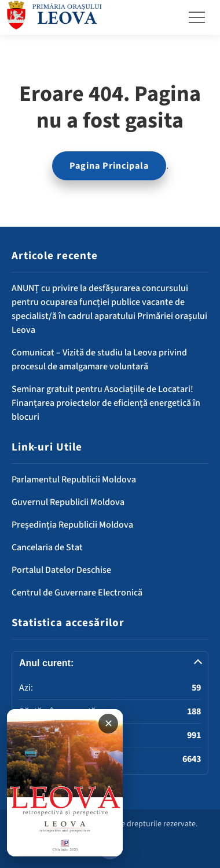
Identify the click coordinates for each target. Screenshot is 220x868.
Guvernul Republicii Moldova (68, 502)
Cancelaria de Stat (47, 547)
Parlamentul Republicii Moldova (74, 480)
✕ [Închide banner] (109, 724)
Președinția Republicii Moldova (72, 525)
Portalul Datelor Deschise (61, 570)
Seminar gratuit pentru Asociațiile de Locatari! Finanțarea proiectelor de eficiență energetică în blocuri (106, 403)
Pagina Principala (109, 166)
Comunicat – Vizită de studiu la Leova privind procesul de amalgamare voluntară (99, 359)
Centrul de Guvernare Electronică (77, 593)
